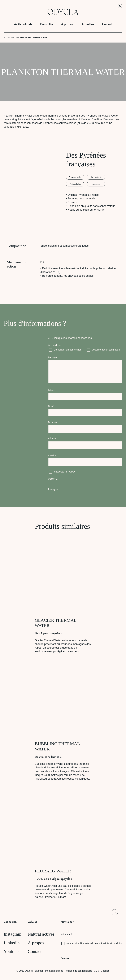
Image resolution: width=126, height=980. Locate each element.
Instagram (13, 934)
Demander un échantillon (66, 350)
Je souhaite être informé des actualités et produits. (94, 943)
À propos (67, 24)
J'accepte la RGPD (64, 472)
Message (53, 357)
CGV (97, 971)
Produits (16, 37)
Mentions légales (54, 971)
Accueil (7, 37)
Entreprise (53, 422)
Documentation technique (104, 350)
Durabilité (47, 24)
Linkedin (12, 943)
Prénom (52, 390)
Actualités (88, 24)
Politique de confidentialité (78, 971)
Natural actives (41, 934)
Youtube (11, 951)
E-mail (52, 455)
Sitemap (39, 971)
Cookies (105, 971)
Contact (107, 24)
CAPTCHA (53, 479)
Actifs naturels (23, 24)
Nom (51, 406)
